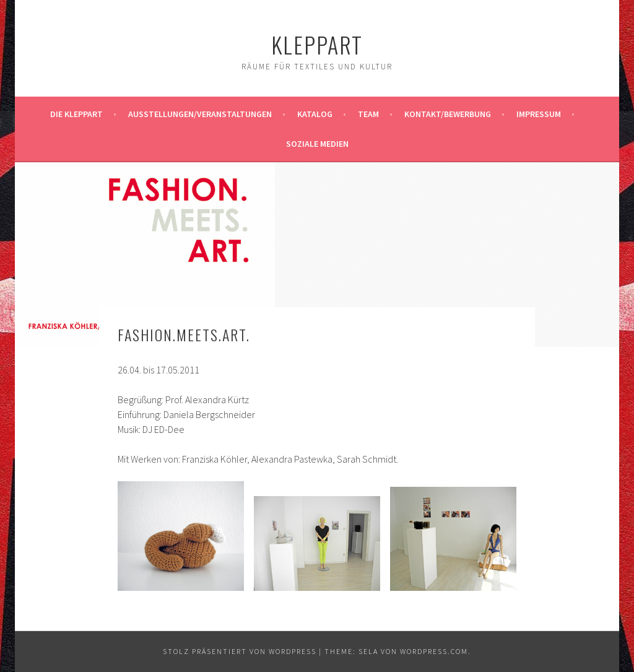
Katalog (315, 114)
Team (368, 114)
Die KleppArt (76, 114)
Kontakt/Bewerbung (448, 114)
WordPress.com (434, 651)
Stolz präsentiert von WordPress (240, 651)
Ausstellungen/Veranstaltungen (200, 114)
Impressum (539, 114)
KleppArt (317, 44)
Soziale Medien (317, 144)
